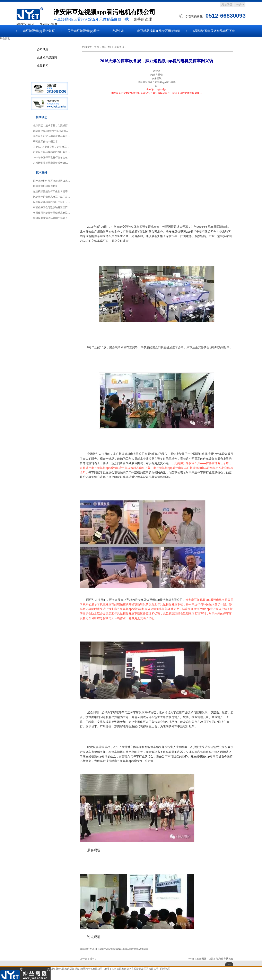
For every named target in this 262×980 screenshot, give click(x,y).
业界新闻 (43, 66)
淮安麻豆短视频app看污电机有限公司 (82, 969)
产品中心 (118, 31)
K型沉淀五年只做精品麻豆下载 (214, 31)
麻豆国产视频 (32, 15)
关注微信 (227, 4)
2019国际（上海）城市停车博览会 (215, 959)
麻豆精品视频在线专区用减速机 (159, 31)
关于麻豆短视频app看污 (84, 31)
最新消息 (107, 47)
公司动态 (43, 50)
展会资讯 (119, 47)
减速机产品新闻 (47, 58)
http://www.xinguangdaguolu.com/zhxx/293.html (124, 949)
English (240, 4)
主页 (97, 47)
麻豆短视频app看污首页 (39, 31)
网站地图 (165, 969)
